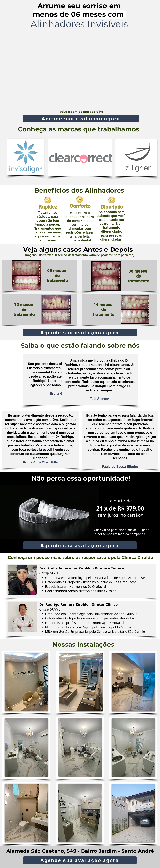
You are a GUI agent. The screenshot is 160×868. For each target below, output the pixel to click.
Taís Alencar (100, 399)
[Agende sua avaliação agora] (81, 119)
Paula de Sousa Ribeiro (120, 467)
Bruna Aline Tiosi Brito (40, 462)
